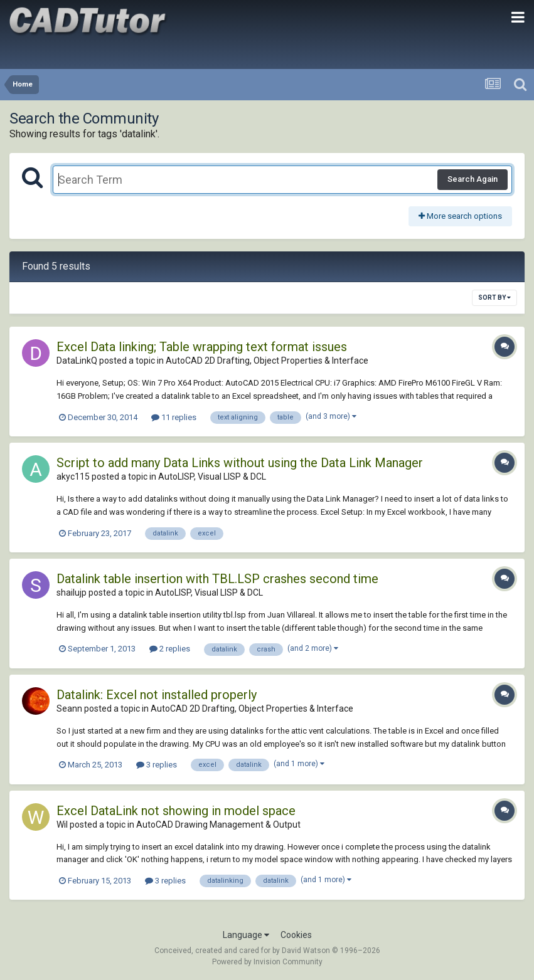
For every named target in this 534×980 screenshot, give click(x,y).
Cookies (296, 935)
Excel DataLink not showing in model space (176, 811)
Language (246, 935)
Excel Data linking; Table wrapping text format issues (202, 347)
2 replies (170, 649)
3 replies (157, 765)
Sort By (494, 298)
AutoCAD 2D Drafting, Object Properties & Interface (267, 361)
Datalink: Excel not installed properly (157, 695)
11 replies (174, 417)
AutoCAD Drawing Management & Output (218, 825)
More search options (460, 216)
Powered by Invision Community (267, 962)
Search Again (473, 179)
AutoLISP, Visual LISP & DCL (212, 477)
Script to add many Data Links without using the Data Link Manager (240, 463)
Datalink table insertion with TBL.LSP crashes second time (217, 579)
